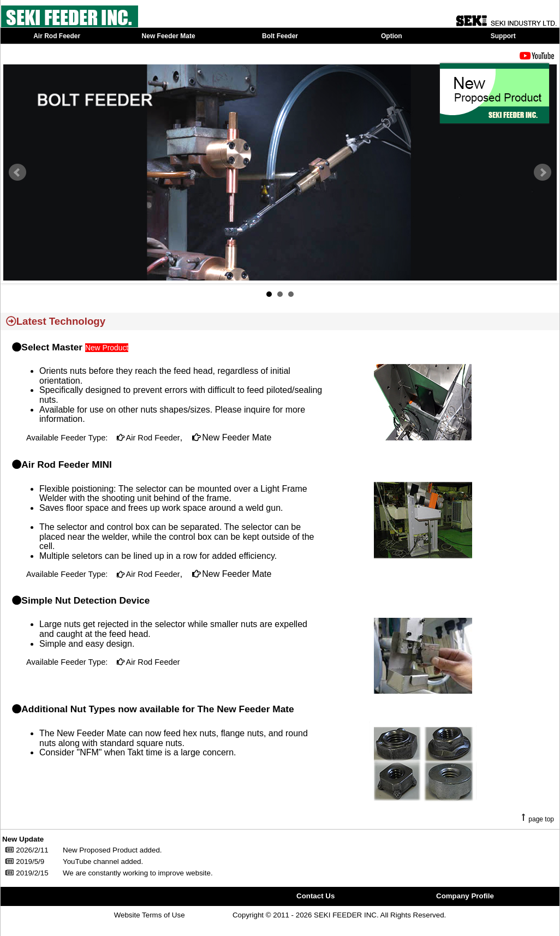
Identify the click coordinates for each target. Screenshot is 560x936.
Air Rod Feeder (153, 438)
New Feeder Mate (236, 437)
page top (541, 819)
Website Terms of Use (150, 915)
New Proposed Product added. (112, 850)
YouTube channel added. (103, 862)
